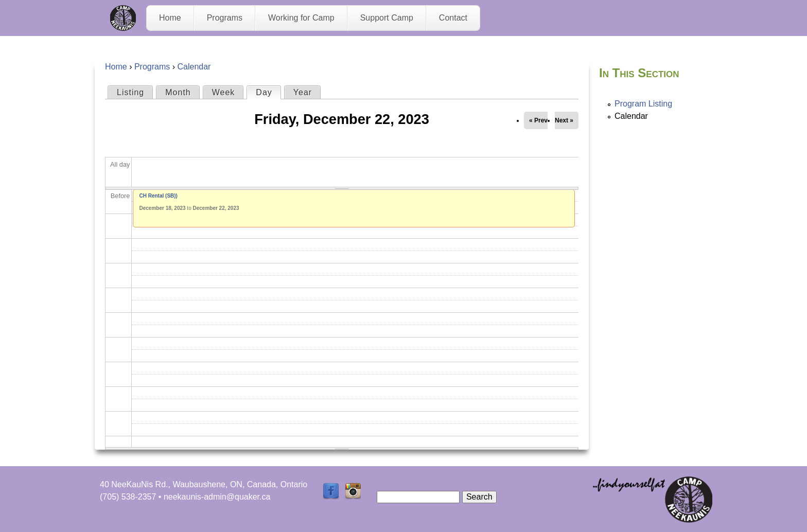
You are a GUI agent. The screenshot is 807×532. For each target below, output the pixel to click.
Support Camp (387, 18)
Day (268, 92)
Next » (564, 120)
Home (170, 18)
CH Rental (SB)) (159, 196)
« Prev (538, 120)
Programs (225, 18)
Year (303, 92)
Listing (130, 92)
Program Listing (643, 104)
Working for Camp (301, 18)
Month (178, 92)
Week (224, 92)
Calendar (194, 67)
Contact (453, 18)
